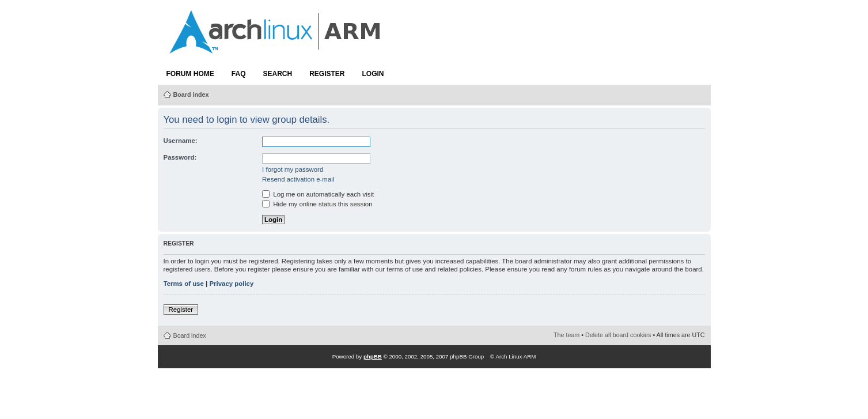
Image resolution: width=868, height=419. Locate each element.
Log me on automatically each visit (318, 194)
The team (566, 335)
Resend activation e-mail (298, 179)
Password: (180, 157)
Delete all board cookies (618, 335)
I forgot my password (293, 169)
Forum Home (190, 74)
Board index (191, 95)
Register (327, 74)
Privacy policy (231, 284)
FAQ (239, 74)
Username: (181, 141)
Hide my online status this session (317, 204)
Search (278, 74)
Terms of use (184, 284)
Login (373, 74)
